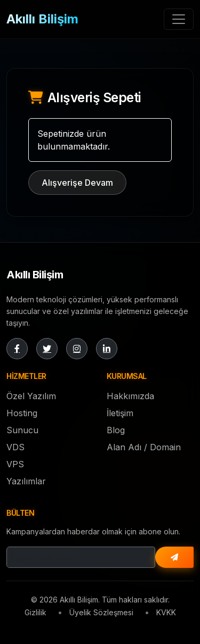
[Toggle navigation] (179, 19)
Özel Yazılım (31, 396)
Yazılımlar (26, 481)
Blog (116, 430)
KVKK (166, 612)
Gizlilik (35, 612)
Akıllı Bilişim (42, 19)
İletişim (120, 413)
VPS (15, 464)
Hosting (22, 413)
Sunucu (22, 430)
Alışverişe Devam (77, 183)
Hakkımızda (130, 396)
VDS (15, 447)
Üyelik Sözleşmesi (101, 612)
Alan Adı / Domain (144, 447)
